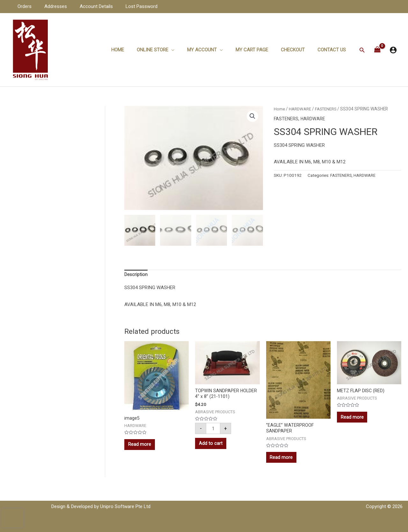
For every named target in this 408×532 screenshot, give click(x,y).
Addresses (51, 6)
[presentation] (12, 518)
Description (136, 275)
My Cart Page (260, 50)
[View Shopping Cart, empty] (377, 50)
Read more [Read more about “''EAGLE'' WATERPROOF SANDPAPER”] (282, 460)
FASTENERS (328, 109)
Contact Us (333, 50)
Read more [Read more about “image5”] (141, 446)
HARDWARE (301, 109)
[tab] (136, 275)
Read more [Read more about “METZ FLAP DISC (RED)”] (353, 419)
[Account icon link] (393, 50)
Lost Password (130, 6)
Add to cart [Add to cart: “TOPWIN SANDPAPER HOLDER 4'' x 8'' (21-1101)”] (212, 446)
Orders (23, 6)
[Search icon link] (362, 50)
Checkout (298, 50)
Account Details (88, 6)
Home (135, 50)
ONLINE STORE (167, 50)
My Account (213, 50)
